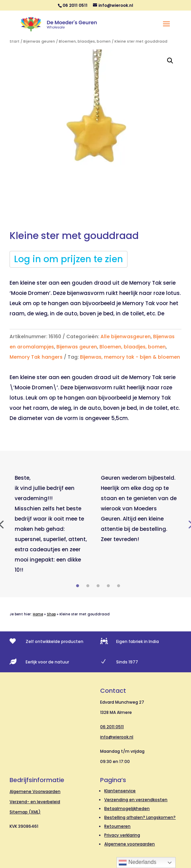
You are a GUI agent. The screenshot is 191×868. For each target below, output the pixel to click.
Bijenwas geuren (39, 41)
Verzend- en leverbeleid (35, 802)
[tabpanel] (53, 524)
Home (38, 614)
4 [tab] (108, 586)
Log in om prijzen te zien (69, 259)
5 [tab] (119, 586)
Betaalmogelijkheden (127, 809)
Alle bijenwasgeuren (126, 336)
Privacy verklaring (122, 835)
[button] (170, 61)
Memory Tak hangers (36, 357)
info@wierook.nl (117, 737)
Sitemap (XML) (25, 812)
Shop (51, 614)
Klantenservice (120, 791)
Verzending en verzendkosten (136, 800)
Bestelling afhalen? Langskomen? (140, 817)
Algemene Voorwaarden (35, 791)
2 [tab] (88, 586)
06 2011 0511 (112, 727)
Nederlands (137, 863)
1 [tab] (78, 586)
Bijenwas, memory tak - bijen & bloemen (130, 357)
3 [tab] (98, 586)
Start (15, 41)
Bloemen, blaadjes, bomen (85, 41)
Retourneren (117, 826)
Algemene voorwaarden (129, 844)
